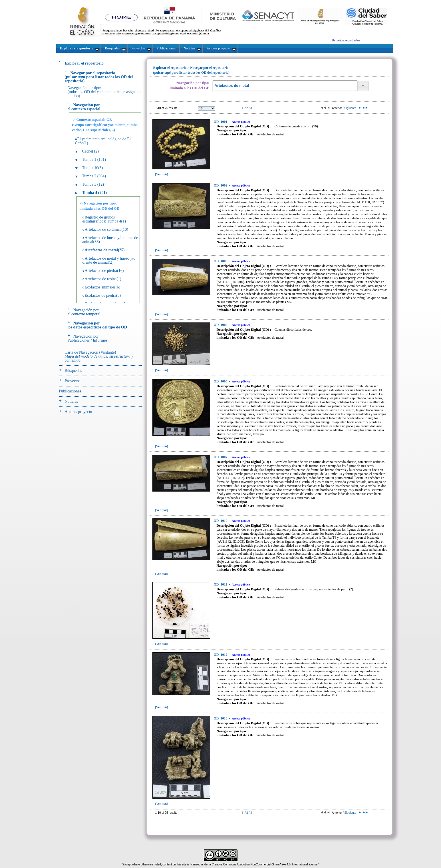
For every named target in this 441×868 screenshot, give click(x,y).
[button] (363, 86)
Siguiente (352, 108)
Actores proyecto (78, 412)
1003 (221, 261)
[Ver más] (162, 174)
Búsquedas (73, 371)
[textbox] (285, 86)
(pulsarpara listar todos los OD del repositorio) (99, 77)
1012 (221, 655)
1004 (221, 325)
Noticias (72, 401)
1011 (221, 584)
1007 (221, 457)
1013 (221, 718)
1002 (221, 185)
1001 (221, 122)
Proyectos (73, 381)
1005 (221, 381)
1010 (221, 521)
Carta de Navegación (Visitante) (99, 356)
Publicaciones (70, 391)
